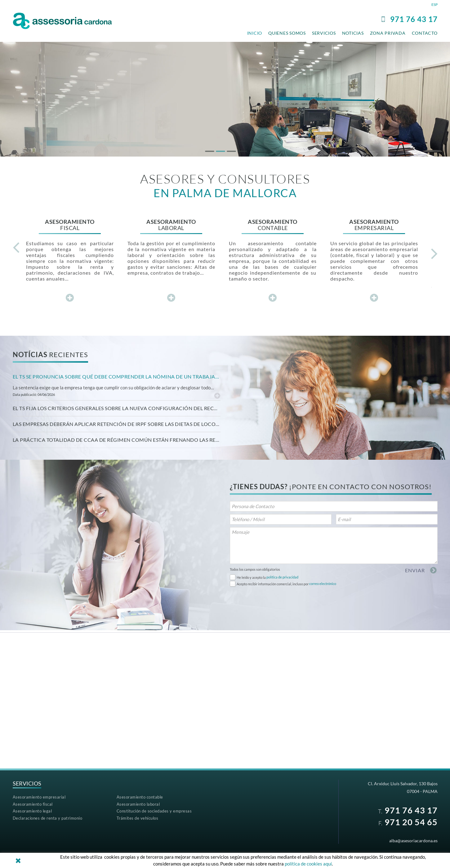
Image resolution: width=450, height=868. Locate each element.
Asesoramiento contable (140, 797)
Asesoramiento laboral (138, 804)
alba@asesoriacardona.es (413, 841)
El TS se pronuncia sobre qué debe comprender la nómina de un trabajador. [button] (117, 376)
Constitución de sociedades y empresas (154, 811)
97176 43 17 (414, 19)
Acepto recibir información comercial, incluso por (273, 584)
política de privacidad (282, 577)
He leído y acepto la (251, 577)
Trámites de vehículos (138, 818)
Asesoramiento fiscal (33, 804)
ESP (434, 4)
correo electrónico (323, 584)
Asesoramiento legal (32, 811)
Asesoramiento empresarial (39, 797)
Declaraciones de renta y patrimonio (48, 818)
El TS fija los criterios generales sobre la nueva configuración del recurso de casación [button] (117, 408)
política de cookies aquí (308, 864)
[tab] (117, 377)
